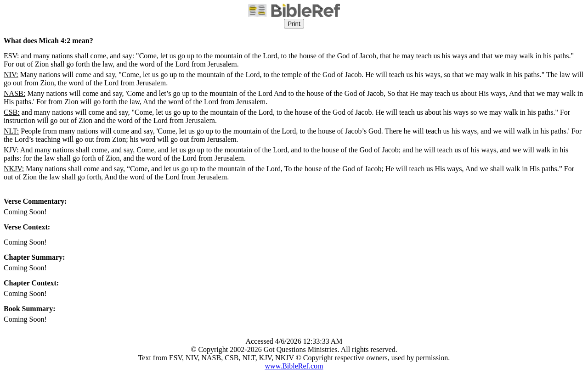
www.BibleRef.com (294, 366)
